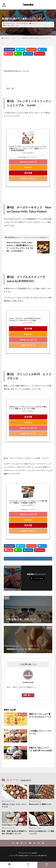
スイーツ (34, 23)
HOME (6, 38)
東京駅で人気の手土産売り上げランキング (37, 38)
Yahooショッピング (28, 162)
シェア (28, 865)
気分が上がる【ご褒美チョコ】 (40, 804)
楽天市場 (28, 173)
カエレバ (31, 153)
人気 (17, 26)
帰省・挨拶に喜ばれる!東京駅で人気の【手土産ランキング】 (14, 832)
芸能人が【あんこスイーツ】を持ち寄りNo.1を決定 (40, 749)
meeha (34, 853)
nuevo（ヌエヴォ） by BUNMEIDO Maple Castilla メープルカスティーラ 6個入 (25, 319)
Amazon (28, 167)
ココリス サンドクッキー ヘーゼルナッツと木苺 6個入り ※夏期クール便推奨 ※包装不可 (28, 502)
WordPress (43, 856)
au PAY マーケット (28, 178)
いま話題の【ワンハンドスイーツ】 (40, 732)
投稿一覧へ (27, 695)
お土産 (7, 26)
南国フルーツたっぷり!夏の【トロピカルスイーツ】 (40, 715)
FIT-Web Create (22, 856)
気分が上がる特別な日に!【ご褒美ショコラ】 (42, 832)
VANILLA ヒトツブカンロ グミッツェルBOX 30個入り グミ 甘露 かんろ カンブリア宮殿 (28, 408)
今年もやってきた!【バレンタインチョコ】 (14, 805)
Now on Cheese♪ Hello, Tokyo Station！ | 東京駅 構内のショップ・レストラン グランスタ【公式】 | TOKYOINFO (20, 247)
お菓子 (12, 26)
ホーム (9, 865)
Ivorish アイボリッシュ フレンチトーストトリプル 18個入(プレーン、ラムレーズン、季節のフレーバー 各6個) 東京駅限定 (28, 148)
